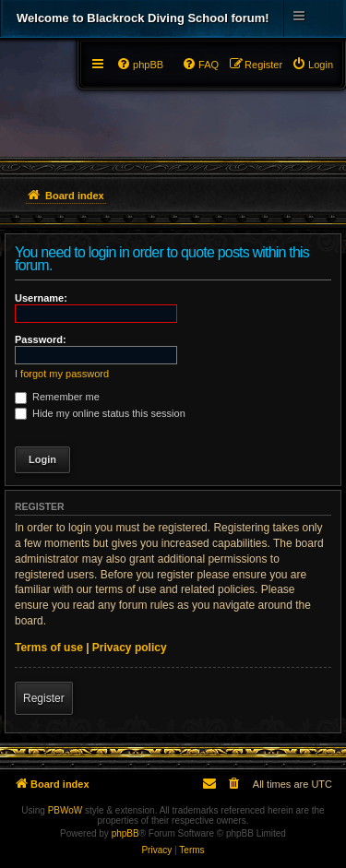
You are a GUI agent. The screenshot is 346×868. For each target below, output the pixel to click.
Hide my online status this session (100, 413)
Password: (41, 339)
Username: (41, 298)
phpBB (125, 833)
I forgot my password (62, 374)
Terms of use (49, 648)
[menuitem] (312, 65)
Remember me (57, 397)
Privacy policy (130, 648)
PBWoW (66, 810)
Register (44, 698)
